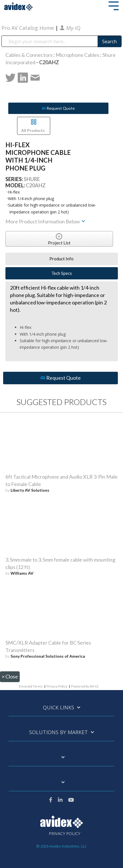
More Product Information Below (46, 221)
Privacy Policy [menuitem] (64, 834)
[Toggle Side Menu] (114, 5)
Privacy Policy (57, 686)
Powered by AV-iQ (85, 686)
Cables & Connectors (29, 55)
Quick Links (59, 708)
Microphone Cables (77, 55)
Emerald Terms (31, 686)
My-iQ (70, 28)
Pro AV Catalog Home (28, 28)
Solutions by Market (59, 732)
